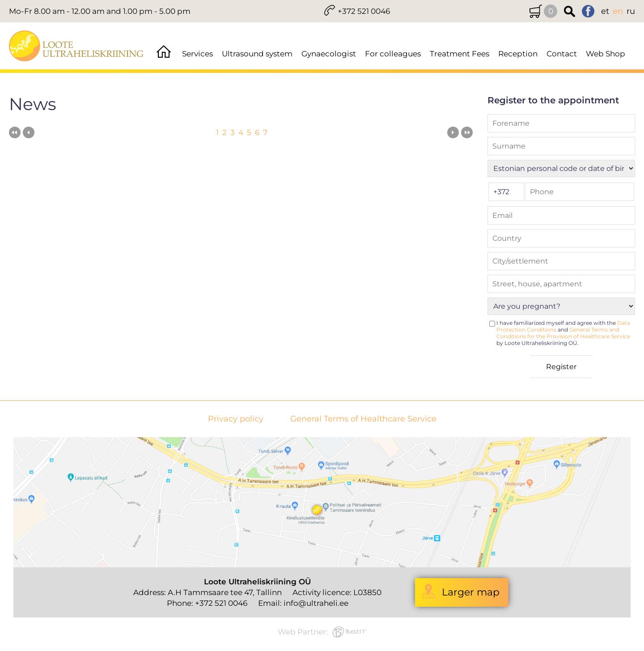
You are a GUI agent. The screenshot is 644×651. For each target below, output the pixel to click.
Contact (562, 54)
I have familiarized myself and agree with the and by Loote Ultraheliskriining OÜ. (563, 333)
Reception (518, 54)
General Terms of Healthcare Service (363, 419)
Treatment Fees (460, 54)
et (605, 11)
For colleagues (393, 54)
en (618, 11)
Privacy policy (236, 419)
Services (197, 54)
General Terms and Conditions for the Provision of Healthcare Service (563, 333)
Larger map (471, 592)
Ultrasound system (257, 54)
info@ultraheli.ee (316, 603)
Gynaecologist (329, 54)
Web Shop (606, 54)
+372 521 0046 (364, 11)
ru (631, 11)
